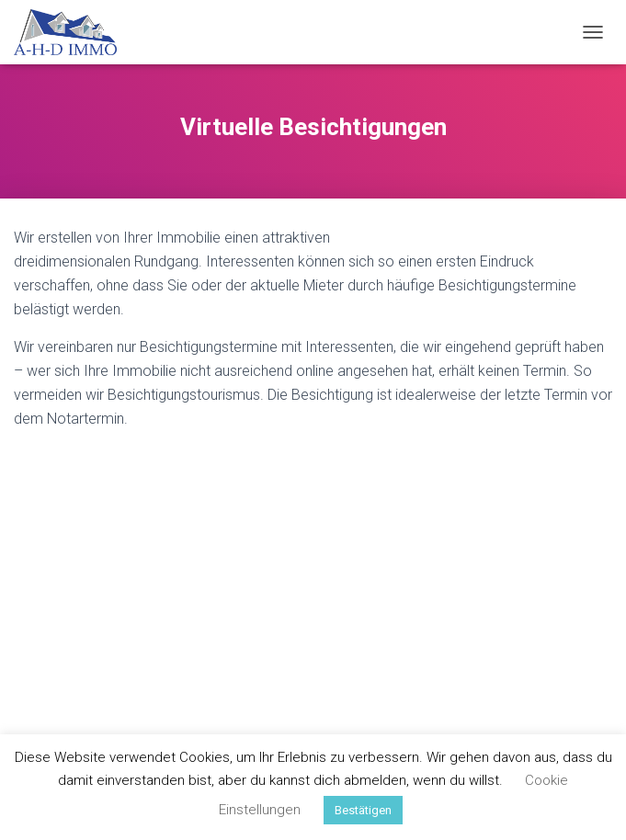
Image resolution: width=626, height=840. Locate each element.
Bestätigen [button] (363, 810)
